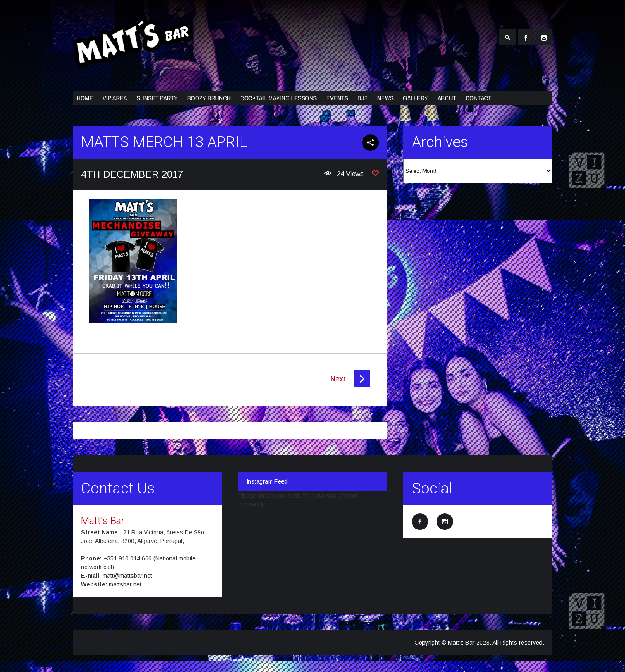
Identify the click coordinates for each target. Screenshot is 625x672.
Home (85, 98)
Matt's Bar (103, 521)
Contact (479, 98)
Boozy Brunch (209, 98)
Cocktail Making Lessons (278, 98)
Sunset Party (157, 98)
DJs (363, 98)
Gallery (415, 98)
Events (337, 98)
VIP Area (115, 98)
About (447, 98)
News (385, 98)
